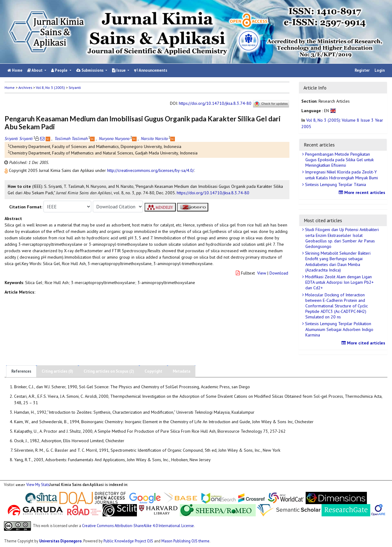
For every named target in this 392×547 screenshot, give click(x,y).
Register (362, 70)
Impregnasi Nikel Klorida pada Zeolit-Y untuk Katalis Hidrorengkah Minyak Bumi (341, 175)
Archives (25, 87)
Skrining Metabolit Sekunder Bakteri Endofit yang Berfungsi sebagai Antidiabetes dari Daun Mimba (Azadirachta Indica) (337, 262)
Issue (119, 70)
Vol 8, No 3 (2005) (50, 87)
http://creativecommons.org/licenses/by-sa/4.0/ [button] (151, 170)
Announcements (151, 70)
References (21, 371)
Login (380, 70)
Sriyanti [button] (75, 87)
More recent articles (363, 192)
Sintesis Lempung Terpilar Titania (335, 184)
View (262, 273)
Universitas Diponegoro (60, 541)
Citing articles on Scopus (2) (109, 371)
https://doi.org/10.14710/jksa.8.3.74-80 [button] (213, 193)
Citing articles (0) (57, 371)
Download (279, 273)
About (35, 70)
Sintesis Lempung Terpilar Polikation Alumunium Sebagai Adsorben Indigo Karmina (339, 329)
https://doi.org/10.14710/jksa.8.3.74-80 (215, 104)
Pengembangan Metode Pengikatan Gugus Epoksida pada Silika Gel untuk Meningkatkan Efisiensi (339, 160)
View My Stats (38, 484)
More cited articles (364, 343)
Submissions (90, 70)
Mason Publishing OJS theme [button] (185, 541)
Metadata (181, 371)
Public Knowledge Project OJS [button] (128, 541)
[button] (7, 170)
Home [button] (10, 87)
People (60, 70)
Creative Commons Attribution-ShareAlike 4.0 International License (138, 525)
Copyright (153, 371)
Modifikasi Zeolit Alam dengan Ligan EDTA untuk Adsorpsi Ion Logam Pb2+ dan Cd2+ (339, 282)
